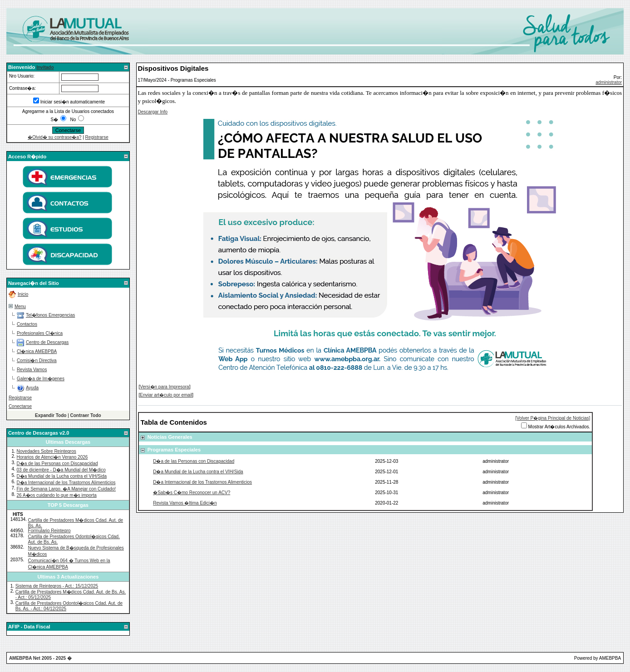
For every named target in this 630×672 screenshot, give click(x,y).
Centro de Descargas (47, 342)
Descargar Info (153, 112)
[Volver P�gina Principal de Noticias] (553, 418)
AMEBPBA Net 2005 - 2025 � (40, 658)
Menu (20, 307)
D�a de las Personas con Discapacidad (57, 464)
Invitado (45, 67)
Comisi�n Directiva (37, 361)
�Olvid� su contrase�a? (54, 137)
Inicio (23, 294)
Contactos (27, 324)
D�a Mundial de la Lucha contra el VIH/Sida (62, 476)
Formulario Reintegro (49, 531)
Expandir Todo (51, 415)
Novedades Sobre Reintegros (47, 451)
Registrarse (97, 137)
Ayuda (32, 388)
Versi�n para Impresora (164, 387)
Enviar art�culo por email (166, 395)
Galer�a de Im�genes (41, 379)
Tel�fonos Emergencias (50, 315)
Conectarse (20, 406)
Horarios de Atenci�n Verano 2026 (52, 457)
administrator (609, 82)
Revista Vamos (32, 370)
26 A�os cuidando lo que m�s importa (57, 495)
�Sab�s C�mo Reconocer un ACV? (192, 493)
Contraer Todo (86, 415)
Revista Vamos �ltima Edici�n (185, 503)
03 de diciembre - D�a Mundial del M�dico (61, 470)
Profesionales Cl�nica (40, 333)
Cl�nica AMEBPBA (37, 351)
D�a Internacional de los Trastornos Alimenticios (66, 483)
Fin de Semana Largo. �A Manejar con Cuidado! (66, 489)
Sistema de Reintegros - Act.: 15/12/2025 (57, 586)
